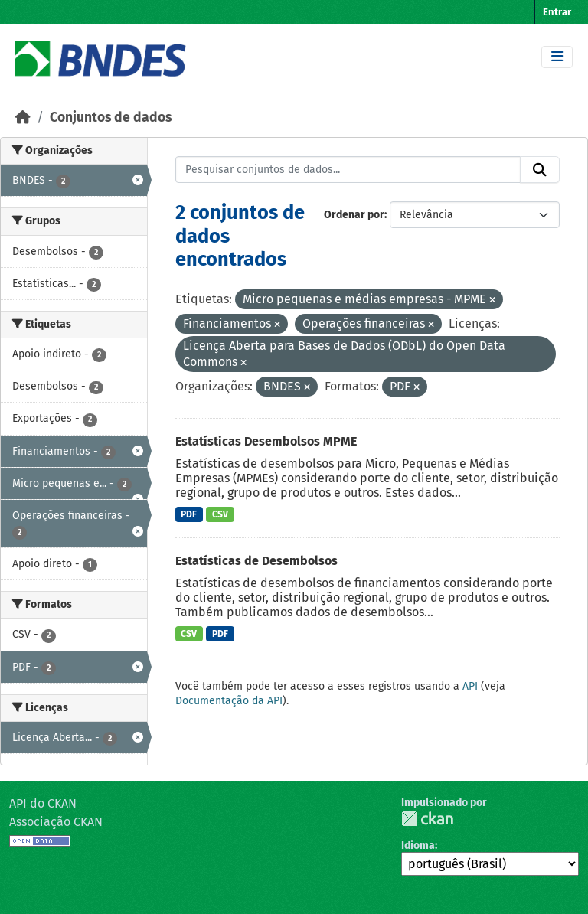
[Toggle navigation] (557, 57)
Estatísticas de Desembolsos (256, 561)
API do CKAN (43, 803)
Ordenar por (354, 215)
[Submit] (540, 170)
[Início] (23, 118)
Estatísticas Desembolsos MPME (266, 441)
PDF (189, 514)
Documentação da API (229, 701)
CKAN (427, 819)
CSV (220, 514)
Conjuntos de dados (111, 118)
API (470, 686)
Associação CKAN (56, 822)
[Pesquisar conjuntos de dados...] (348, 170)
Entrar (557, 12)
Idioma (418, 845)
